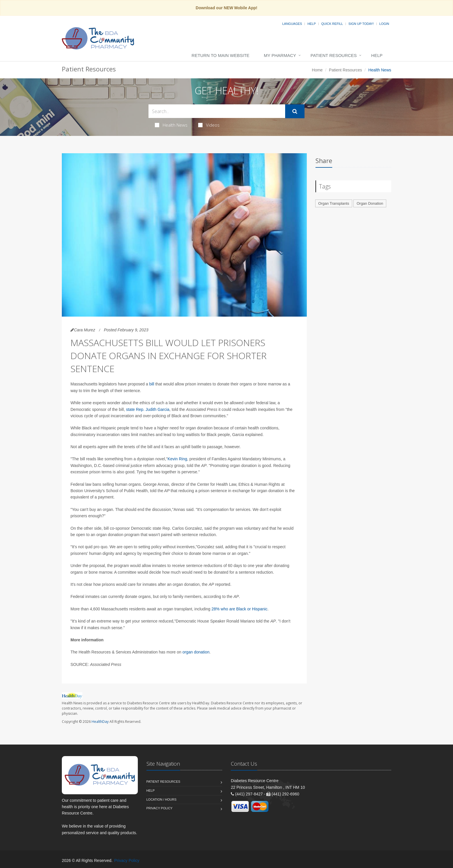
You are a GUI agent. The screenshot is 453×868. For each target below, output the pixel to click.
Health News (171, 125)
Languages (292, 24)
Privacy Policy (160, 808)
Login (384, 24)
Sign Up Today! (361, 24)
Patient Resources (334, 55)
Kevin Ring (177, 459)
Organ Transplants (334, 203)
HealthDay (100, 722)
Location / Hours (161, 799)
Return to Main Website (220, 55)
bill (152, 384)
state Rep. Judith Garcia (148, 409)
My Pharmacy (280, 55)
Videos (209, 125)
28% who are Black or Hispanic (240, 609)
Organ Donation (370, 203)
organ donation (196, 652)
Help (312, 24)
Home (317, 70)
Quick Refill (332, 24)
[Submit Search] (295, 111)
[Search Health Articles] (217, 111)
